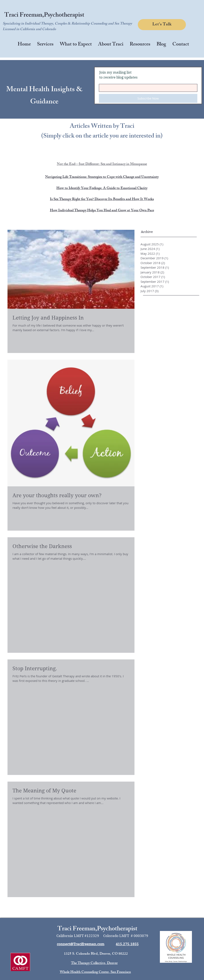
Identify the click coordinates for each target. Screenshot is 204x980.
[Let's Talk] (162, 25)
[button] (45, 45)
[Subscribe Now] (148, 98)
